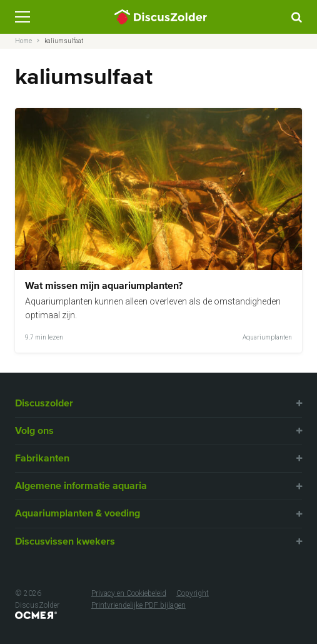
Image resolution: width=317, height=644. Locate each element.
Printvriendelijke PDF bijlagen (138, 605)
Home (23, 41)
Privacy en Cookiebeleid (129, 593)
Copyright (193, 593)
